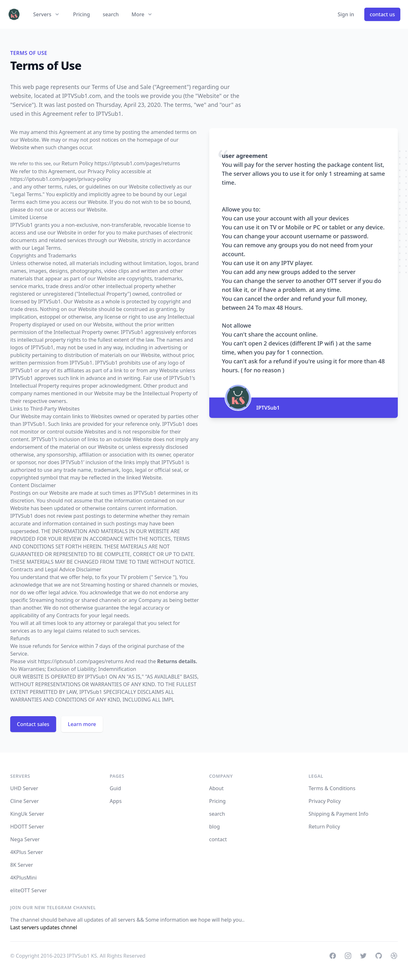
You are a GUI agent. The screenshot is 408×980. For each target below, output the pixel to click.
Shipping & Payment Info (338, 814)
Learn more (82, 724)
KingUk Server (27, 814)
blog (215, 827)
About (216, 788)
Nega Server (25, 839)
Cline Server (25, 801)
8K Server (22, 865)
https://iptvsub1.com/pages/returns (81, 661)
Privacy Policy (325, 801)
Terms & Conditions (332, 788)
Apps (116, 801)
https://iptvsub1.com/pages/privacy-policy (61, 179)
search (111, 14)
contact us (382, 14)
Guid (115, 788)
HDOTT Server (27, 827)
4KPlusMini (23, 878)
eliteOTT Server (29, 890)
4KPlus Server (27, 852)
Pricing (82, 14)
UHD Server (24, 788)
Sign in (346, 14)
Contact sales (33, 724)
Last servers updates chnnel (44, 927)
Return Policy (324, 827)
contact (218, 839)
